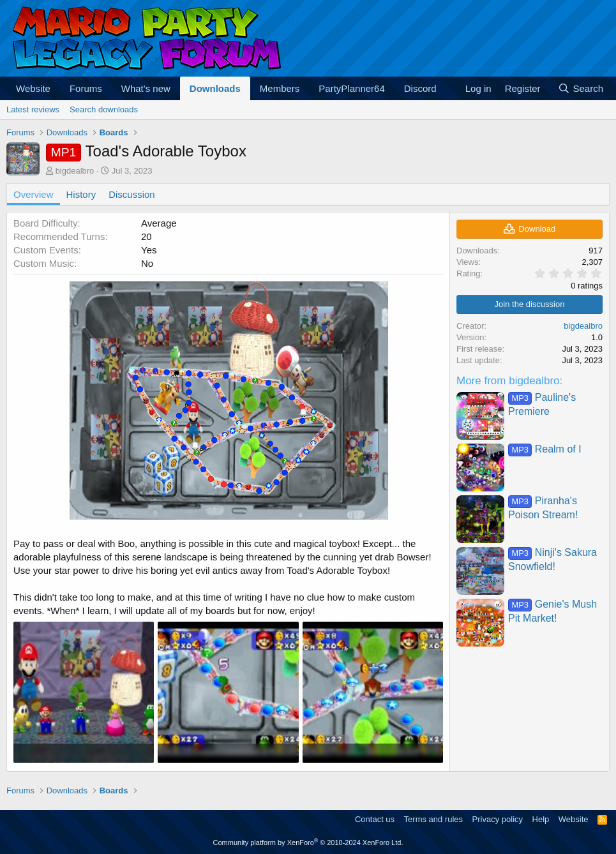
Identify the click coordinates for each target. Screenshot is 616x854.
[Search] (581, 88)
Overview (34, 194)
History (81, 194)
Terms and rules (433, 819)
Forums (86, 88)
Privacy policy (498, 819)
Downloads (215, 88)
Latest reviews (33, 109)
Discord (420, 88)
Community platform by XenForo (308, 843)
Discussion (132, 194)
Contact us (375, 819)
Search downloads (104, 109)
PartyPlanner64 (351, 88)
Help (541, 819)
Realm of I (545, 449)
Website (33, 88)
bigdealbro (75, 171)
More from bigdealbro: (509, 381)
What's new (146, 88)
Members (280, 88)
